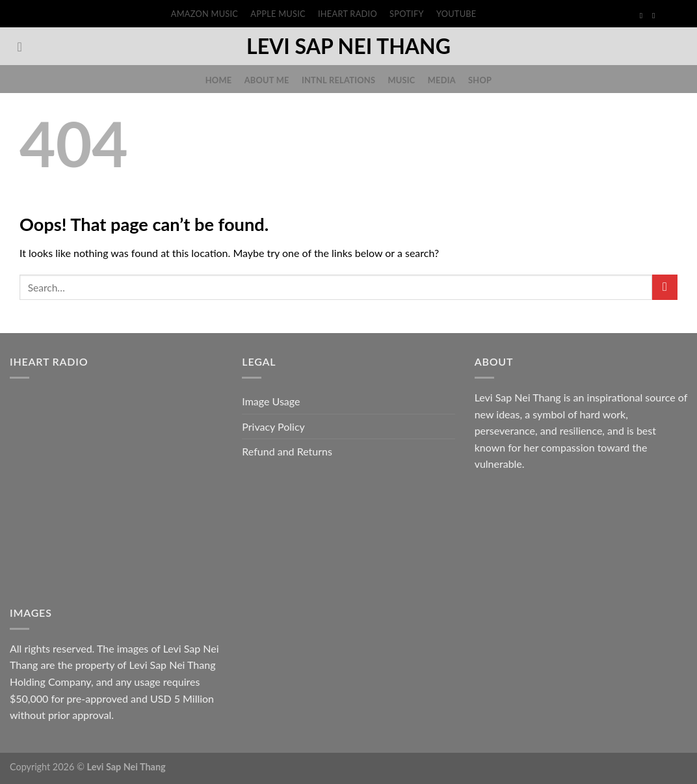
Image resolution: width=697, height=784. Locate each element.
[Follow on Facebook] (644, 16)
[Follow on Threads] (681, 16)
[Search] (24, 47)
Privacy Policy (273, 426)
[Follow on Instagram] (656, 16)
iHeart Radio (348, 14)
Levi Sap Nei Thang (348, 46)
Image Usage (271, 401)
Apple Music (278, 14)
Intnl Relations (338, 80)
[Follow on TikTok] (668, 16)
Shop (480, 80)
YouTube (456, 14)
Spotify (407, 14)
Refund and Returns (287, 451)
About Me (267, 80)
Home (219, 80)
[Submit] (665, 287)
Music (401, 80)
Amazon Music (204, 14)
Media (442, 80)
